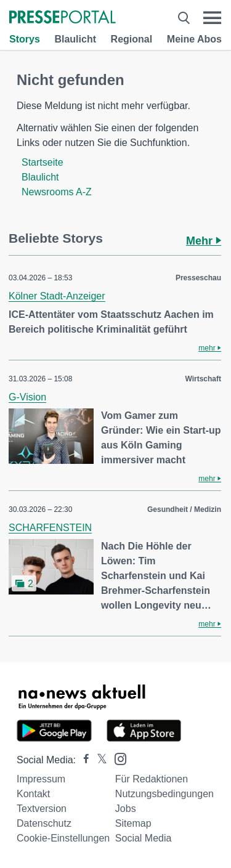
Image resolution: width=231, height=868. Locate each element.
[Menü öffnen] (212, 18)
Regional (132, 39)
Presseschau (198, 278)
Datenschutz (44, 823)
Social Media (144, 838)
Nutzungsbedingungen (164, 794)
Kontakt (33, 794)
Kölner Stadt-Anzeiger (57, 296)
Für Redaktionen (152, 779)
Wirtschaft (203, 379)
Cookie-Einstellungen (63, 838)
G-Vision (27, 397)
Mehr (204, 241)
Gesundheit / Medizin (184, 509)
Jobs (126, 809)
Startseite (43, 162)
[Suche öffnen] (184, 18)
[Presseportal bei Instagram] (117, 758)
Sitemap (133, 823)
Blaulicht (75, 39)
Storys (25, 39)
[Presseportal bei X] (98, 760)
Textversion (42, 809)
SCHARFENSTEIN (50, 528)
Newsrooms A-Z (57, 192)
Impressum (41, 779)
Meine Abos (194, 39)
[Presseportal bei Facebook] (83, 760)
